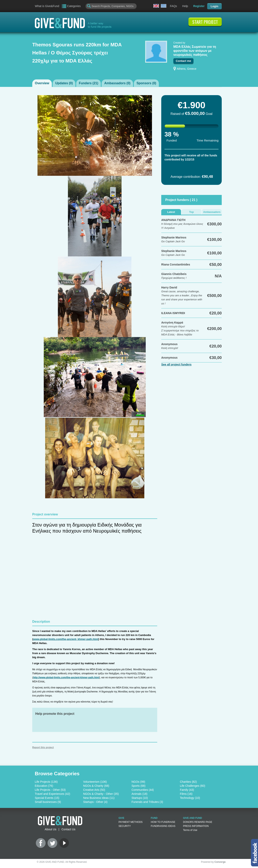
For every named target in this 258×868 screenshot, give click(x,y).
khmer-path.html (88, 639)
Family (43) (187, 790)
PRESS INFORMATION (196, 826)
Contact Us (68, 829)
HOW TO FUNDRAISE (163, 822)
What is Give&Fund (47, 6)
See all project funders (176, 364)
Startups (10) (140, 798)
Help (185, 6)
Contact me (183, 61)
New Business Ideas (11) (99, 798)
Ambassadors (212, 212)
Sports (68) (139, 786)
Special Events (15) (47, 798)
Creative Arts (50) (94, 790)
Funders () (88, 83)
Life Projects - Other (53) (50, 790)
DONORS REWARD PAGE (198, 822)
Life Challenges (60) (193, 786)
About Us (51, 829)
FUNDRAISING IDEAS (163, 826)
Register (199, 6)
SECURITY (125, 826)
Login (214, 6)
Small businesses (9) (48, 802)
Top (192, 212)
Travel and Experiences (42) (53, 794)
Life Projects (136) (46, 782)
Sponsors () (146, 83)
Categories (74, 6)
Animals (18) (140, 794)
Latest (171, 212)
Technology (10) (190, 798)
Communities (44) (143, 790)
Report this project (43, 747)
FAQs (173, 6)
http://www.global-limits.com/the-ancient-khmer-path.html (66, 678)
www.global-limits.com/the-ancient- (55, 639)
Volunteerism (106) (95, 782)
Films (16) (186, 794)
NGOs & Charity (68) (96, 786)
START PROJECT (205, 22)
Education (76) (44, 786)
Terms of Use (190, 830)
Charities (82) (188, 782)
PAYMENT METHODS (131, 822)
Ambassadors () (117, 83)
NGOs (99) (138, 782)
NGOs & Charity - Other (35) (101, 794)
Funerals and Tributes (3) (147, 802)
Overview (42, 83)
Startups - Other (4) (95, 802)
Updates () (64, 83)
